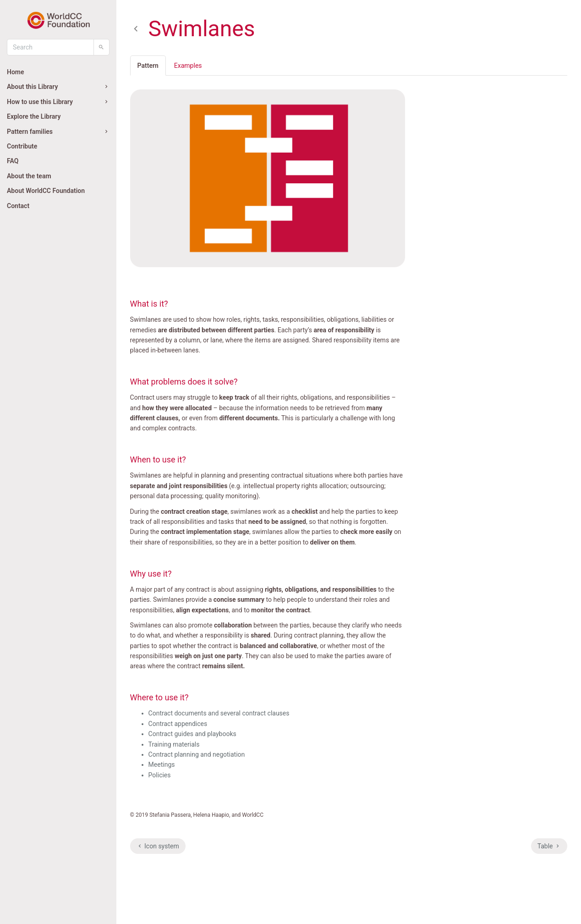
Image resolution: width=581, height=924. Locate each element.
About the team (29, 176)
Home (16, 72)
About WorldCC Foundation (46, 191)
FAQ (13, 161)
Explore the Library (34, 116)
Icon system (158, 846)
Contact (18, 206)
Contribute (22, 146)
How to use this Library (58, 102)
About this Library (58, 87)
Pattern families (58, 132)
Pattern (148, 66)
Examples (188, 66)
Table (549, 846)
